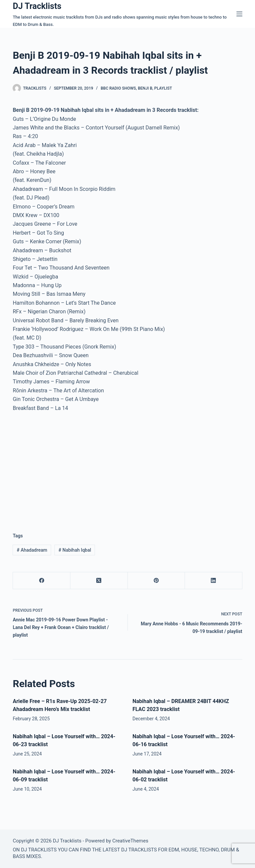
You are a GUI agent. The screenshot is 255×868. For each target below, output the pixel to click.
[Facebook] (42, 581)
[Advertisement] (68, 467)
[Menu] (239, 14)
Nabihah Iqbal (75, 550)
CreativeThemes (130, 841)
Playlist (163, 88)
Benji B (145, 88)
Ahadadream (32, 550)
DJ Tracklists (37, 6)
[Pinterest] (157, 581)
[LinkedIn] (214, 581)
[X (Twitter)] (99, 581)
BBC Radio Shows (118, 88)
